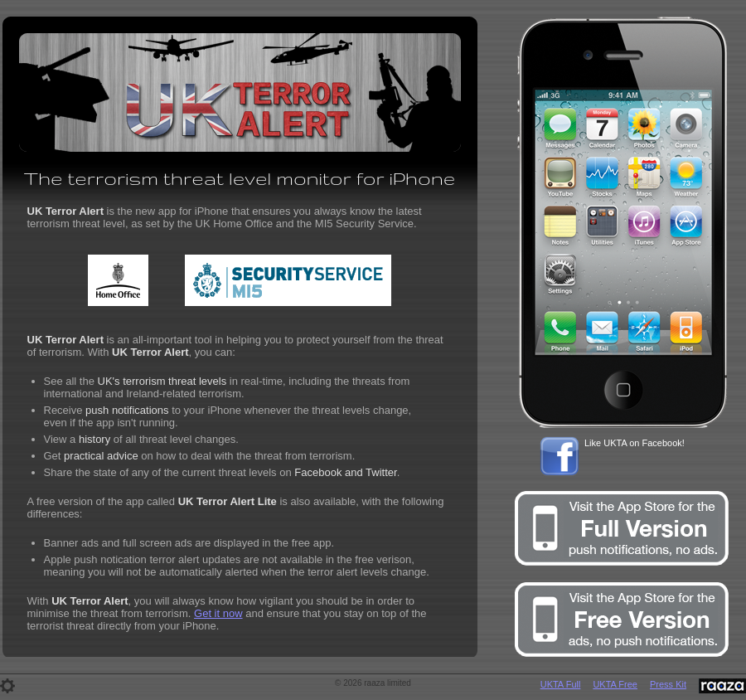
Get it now (218, 613)
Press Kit (668, 684)
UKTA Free (615, 684)
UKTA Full (561, 684)
